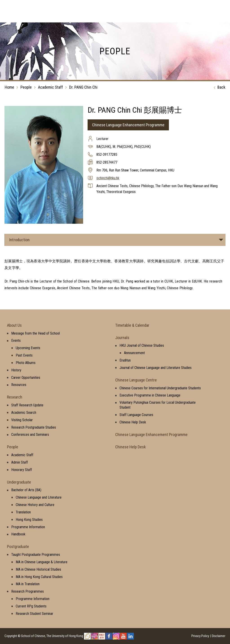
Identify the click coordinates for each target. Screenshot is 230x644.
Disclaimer (219, 636)
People (26, 87)
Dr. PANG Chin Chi (83, 87)
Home (9, 87)
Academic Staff (50, 87)
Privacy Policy (200, 636)
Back (218, 88)
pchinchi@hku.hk (108, 178)
